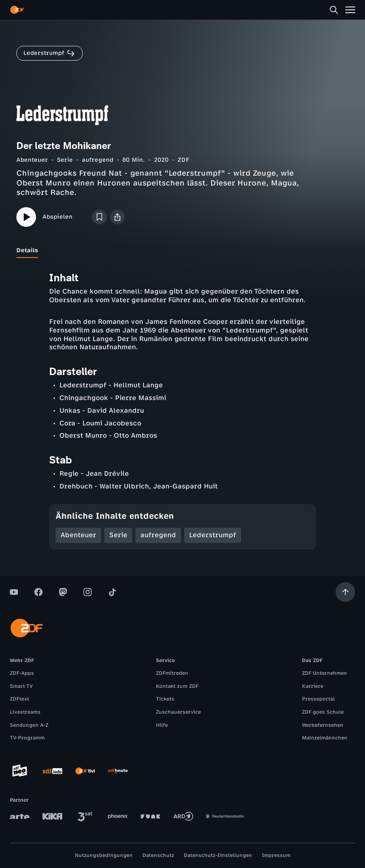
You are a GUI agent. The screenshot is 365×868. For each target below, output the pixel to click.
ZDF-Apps (22, 673)
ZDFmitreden (172, 673)
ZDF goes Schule (323, 712)
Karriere (313, 686)
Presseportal (318, 699)
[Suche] (334, 10)
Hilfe (162, 725)
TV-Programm (27, 738)
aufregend (98, 160)
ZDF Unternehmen (324, 673)
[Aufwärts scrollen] (345, 592)
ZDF (183, 160)
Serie (65, 160)
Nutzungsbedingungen (104, 855)
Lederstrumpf (213, 535)
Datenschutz (158, 855)
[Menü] (350, 10)
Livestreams (25, 712)
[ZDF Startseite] (17, 10)
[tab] (27, 251)
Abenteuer (32, 160)
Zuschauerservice (178, 712)
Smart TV (21, 686)
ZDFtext (19, 699)
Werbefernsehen (323, 725)
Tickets (165, 699)
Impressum (276, 855)
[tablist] (182, 251)
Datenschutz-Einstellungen (218, 855)
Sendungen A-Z (29, 725)
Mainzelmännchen (325, 738)
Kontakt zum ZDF (177, 686)
